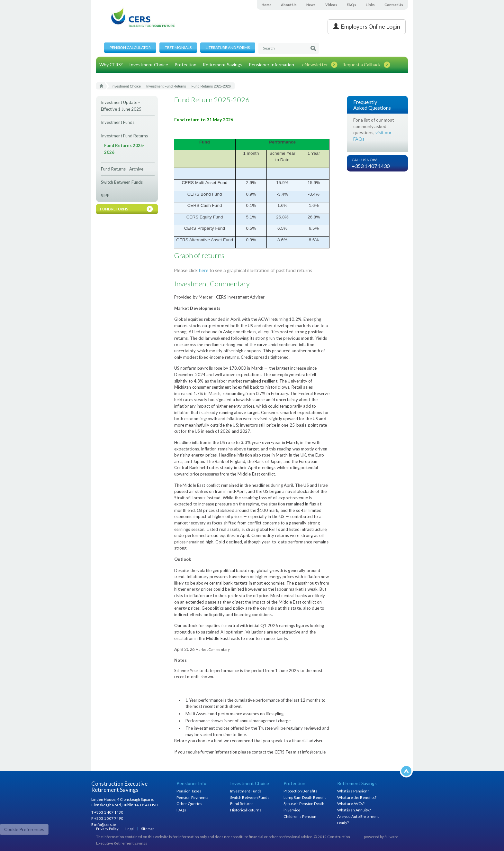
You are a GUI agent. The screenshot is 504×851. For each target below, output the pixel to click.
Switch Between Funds (122, 182)
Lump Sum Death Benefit (305, 797)
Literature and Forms (228, 47)
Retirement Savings (223, 65)
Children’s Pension (300, 816)
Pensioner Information (271, 65)
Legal (130, 829)
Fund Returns (242, 804)
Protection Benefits (300, 791)
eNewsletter (315, 65)
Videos (331, 5)
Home (266, 5)
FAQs (351, 5)
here (204, 270)
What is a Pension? (353, 791)
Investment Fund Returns (124, 136)
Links (370, 5)
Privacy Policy (107, 829)
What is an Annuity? (354, 810)
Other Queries (189, 804)
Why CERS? (111, 65)
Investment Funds (118, 122)
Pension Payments (193, 797)
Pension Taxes (189, 791)
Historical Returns (246, 810)
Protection (185, 65)
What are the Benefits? (357, 797)
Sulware (391, 837)
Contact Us (394, 5)
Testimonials (178, 47)
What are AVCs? (351, 804)
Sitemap (148, 829)
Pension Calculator (130, 47)
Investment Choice (149, 65)
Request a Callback (361, 65)
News (311, 5)
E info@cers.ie (104, 824)
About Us (289, 5)
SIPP (105, 196)
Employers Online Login (367, 26)
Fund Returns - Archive (122, 169)
